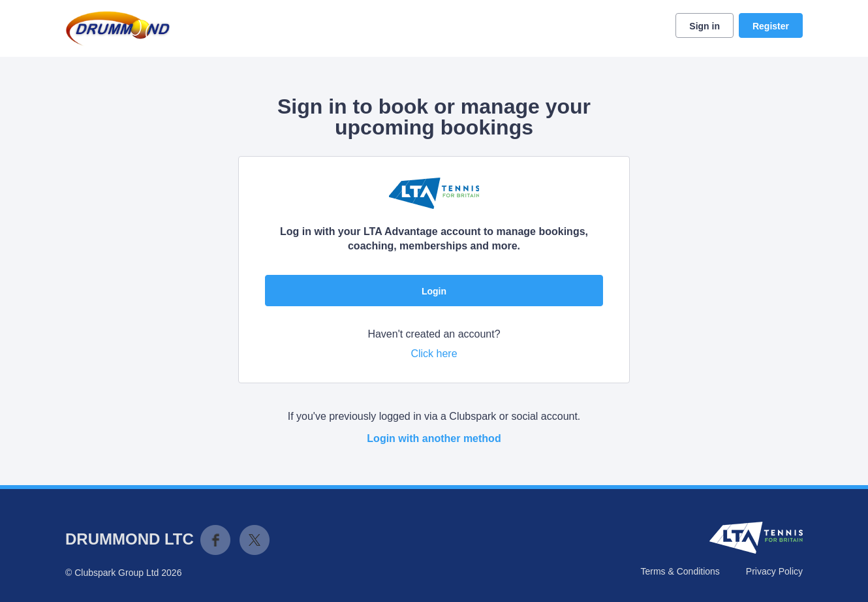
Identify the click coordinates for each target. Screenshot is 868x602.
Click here (434, 354)
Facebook (215, 540)
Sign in (705, 26)
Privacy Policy (774, 571)
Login (434, 291)
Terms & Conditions (680, 571)
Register (771, 26)
